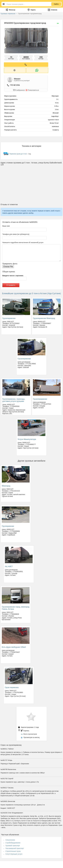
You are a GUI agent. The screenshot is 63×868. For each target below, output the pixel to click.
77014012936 (15, 85)
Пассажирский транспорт (15, 848)
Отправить (11, 285)
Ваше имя (6, 226)
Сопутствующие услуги (14, 854)
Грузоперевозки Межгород (44, 318)
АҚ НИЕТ (9, 566)
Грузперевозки (8, 526)
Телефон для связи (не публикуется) (16, 234)
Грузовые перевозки (8, 14)
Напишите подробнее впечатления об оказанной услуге (23, 242)
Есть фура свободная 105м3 (14, 647)
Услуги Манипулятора (27, 439)
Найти (56, 4)
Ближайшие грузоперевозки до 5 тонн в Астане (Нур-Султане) (31, 293)
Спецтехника (10, 840)
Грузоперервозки (40, 399)
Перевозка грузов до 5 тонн (18, 154)
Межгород (6, 486)
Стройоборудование (13, 842)
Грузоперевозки (9, 318)
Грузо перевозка (12, 687)
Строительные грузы (13, 851)
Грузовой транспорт (13, 845)
